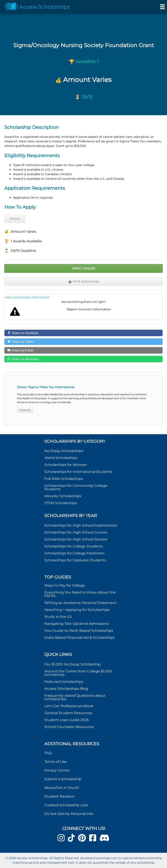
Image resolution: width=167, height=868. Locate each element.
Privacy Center (57, 770)
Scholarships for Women (66, 465)
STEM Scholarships (61, 503)
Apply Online (84, 268)
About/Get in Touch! (62, 788)
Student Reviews (59, 796)
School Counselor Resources (69, 727)
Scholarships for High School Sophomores (81, 525)
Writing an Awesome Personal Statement (81, 603)
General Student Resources (68, 713)
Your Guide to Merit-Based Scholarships (79, 631)
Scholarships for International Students (78, 472)
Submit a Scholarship (63, 779)
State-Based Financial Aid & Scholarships (80, 638)
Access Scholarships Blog (66, 689)
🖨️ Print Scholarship (83, 281)
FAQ (48, 753)
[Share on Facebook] (83, 333)
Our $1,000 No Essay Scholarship (73, 664)
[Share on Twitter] (83, 342)
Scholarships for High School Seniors (76, 539)
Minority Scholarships (63, 496)
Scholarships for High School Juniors (76, 532)
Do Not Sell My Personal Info (69, 814)
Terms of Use (56, 762)
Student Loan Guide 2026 (67, 720)
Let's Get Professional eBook (69, 706)
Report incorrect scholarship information (27, 297)
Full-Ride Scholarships (64, 479)
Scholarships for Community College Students (76, 487)
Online (15, 219)
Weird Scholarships (61, 458)
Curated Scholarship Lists (66, 805)
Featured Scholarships (64, 682)
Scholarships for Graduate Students (75, 560)
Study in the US (58, 617)
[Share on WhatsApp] (83, 359)
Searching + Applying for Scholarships (77, 610)
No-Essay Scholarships (64, 451)
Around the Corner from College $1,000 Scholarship (78, 673)
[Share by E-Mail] (83, 350)
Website (25, 410)
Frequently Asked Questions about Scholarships (75, 697)
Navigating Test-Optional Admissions (77, 624)
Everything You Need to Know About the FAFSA (80, 594)
